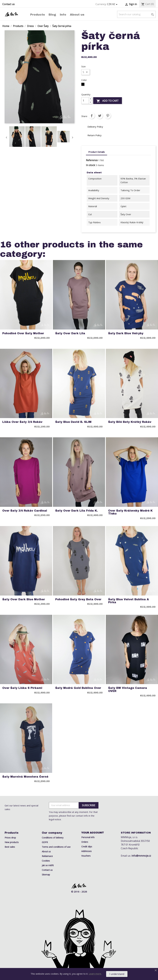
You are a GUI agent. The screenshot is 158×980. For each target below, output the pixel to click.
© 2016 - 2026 (79, 892)
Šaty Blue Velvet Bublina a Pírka (129, 601)
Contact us (8, 4)
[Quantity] (85, 101)
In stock (90, 165)
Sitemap (46, 875)
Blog (52, 15)
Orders (85, 842)
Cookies (46, 861)
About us (77, 15)
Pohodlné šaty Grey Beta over (78, 599)
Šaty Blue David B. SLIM (73, 422)
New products (12, 842)
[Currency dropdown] (113, 4)
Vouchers (86, 856)
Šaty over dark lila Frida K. (77, 511)
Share (92, 116)
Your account (93, 833)
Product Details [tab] (97, 152)
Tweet (100, 116)
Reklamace (47, 856)
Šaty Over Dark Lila (70, 333)
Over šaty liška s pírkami (22, 688)
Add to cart (108, 101)
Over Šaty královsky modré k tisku (130, 512)
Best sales (10, 847)
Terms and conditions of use (56, 847)
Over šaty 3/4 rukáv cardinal (25, 511)
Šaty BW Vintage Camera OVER (128, 689)
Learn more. (95, 974)
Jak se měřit (48, 865)
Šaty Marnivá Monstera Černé (25, 777)
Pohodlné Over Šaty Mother (23, 333)
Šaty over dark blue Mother (24, 599)
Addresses (86, 851)
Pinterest (108, 116)
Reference (92, 160)
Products (38, 15)
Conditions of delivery (53, 838)
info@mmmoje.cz (141, 856)
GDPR (45, 842)
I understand (117, 974)
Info (63, 15)
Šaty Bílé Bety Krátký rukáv (130, 422)
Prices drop (10, 838)
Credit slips (87, 847)
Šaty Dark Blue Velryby (126, 333)
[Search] (136, 14)
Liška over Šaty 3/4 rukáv (22, 422)
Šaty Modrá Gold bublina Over (78, 688)
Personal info (88, 837)
